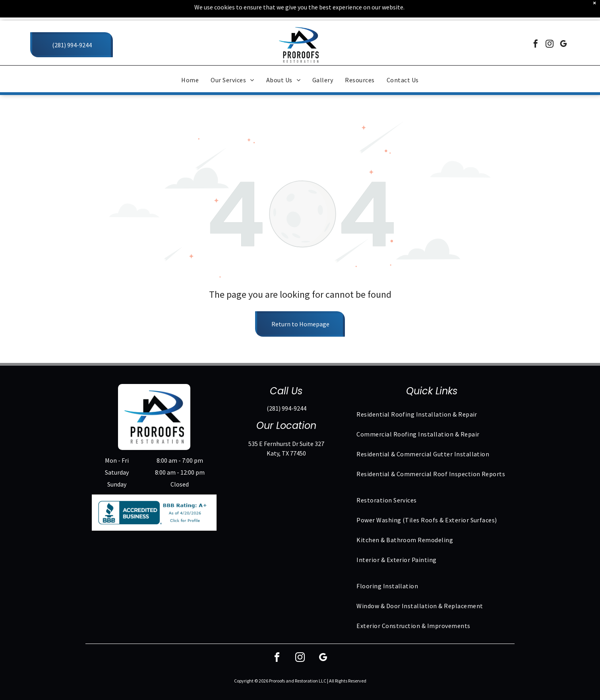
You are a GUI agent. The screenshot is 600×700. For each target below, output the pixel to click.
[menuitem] (190, 59)
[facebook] (536, 24)
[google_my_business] (563, 24)
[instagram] (550, 24)
